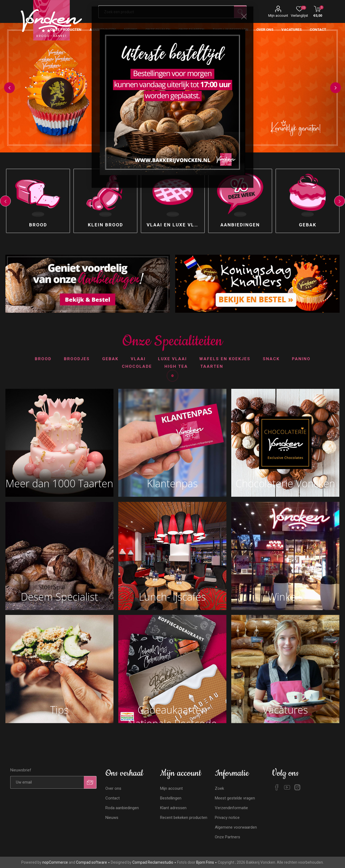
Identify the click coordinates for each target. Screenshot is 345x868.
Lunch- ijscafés (172, 597)
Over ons (113, 788)
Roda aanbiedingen (122, 808)
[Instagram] (297, 787)
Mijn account (278, 16)
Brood (38, 225)
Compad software (92, 862)
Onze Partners (227, 837)
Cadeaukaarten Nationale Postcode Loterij (172, 711)
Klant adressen (173, 808)
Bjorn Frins (205, 862)
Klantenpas (172, 483)
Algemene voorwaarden (236, 827)
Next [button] (336, 88)
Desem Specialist (59, 597)
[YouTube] (287, 787)
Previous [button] (9, 88)
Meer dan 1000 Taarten (59, 483)
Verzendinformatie (231, 808)
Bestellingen (171, 798)
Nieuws (112, 818)
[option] (38, 201)
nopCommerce (55, 862)
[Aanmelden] (47, 782)
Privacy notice (227, 818)
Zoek (219, 788)
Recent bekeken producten (184, 818)
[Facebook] (277, 787)
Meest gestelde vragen (235, 798)
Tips (59, 710)
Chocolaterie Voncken (285, 483)
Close (244, 16)
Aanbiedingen (240, 225)
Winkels (285, 597)
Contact (113, 798)
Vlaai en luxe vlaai (175, 225)
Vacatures (285, 710)
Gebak (308, 225)
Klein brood (106, 225)
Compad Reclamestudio (153, 862)
